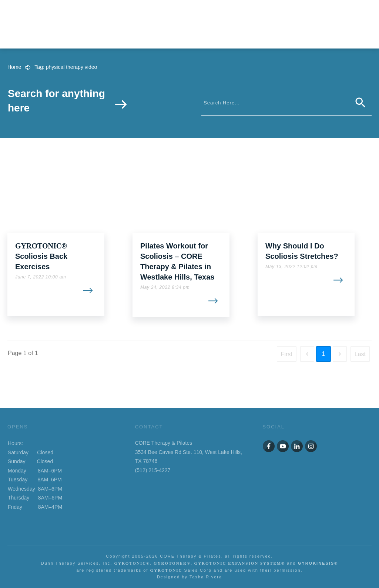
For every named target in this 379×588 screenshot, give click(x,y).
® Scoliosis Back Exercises (41, 256)
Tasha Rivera (206, 577)
